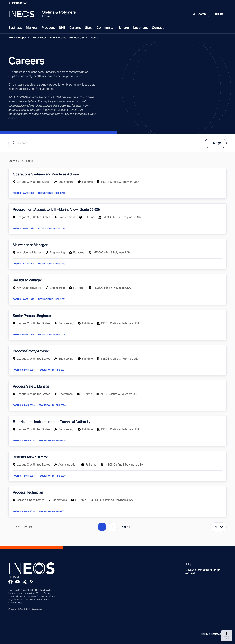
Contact (158, 28)
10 (217, 527)
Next (127, 528)
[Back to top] (227, 636)
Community (105, 28)
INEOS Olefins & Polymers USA (67, 38)
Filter (216, 144)
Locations (140, 28)
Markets (32, 28)
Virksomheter (38, 38)
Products (48, 28)
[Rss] (31, 582)
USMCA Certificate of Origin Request (202, 572)
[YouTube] (17, 582)
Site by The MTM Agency (214, 634)
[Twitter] (24, 582)
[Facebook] (10, 582)
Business (15, 28)
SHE (62, 28)
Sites (89, 28)
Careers (75, 28)
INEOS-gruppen (17, 38)
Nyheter (123, 28)
